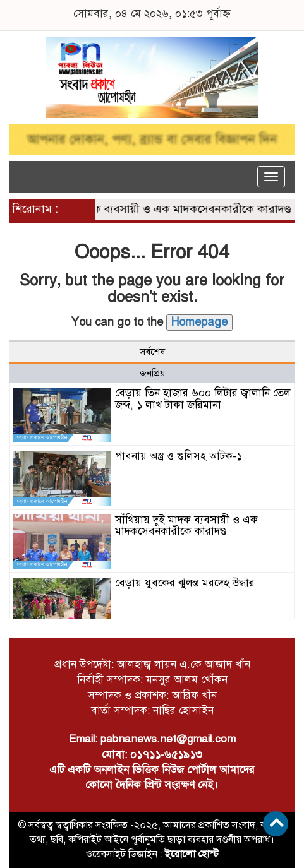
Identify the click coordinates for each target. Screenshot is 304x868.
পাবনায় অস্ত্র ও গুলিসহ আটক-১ (179, 456)
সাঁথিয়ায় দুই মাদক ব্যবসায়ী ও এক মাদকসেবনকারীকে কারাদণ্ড (159, 209)
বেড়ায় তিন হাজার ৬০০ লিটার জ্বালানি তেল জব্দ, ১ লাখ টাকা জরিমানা (203, 399)
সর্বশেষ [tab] (152, 352)
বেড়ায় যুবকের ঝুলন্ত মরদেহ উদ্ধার (185, 583)
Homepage (199, 322)
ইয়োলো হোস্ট (192, 854)
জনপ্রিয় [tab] (152, 373)
